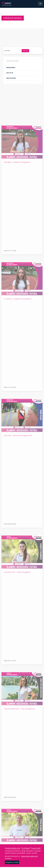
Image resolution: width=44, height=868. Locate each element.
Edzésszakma (11, 67)
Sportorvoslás (11, 78)
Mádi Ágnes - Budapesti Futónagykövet (17, 220)
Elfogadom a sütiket (12, 862)
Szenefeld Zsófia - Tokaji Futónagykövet (17, 630)
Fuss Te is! (10, 73)
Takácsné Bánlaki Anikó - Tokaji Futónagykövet (19, 767)
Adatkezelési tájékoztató (29, 856)
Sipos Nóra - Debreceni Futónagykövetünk (18, 493)
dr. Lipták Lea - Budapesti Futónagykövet (18, 357)
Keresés (25, 51)
